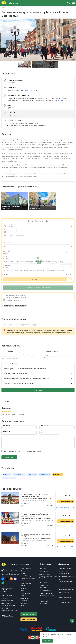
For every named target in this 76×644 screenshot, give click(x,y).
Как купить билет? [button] (11, 364)
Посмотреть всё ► (31, 90)
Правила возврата (65, 603)
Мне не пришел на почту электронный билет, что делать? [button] (25, 369)
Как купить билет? (65, 574)
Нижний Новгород (27, 576)
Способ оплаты (64, 592)
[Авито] (3, 583)
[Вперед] (74, 43)
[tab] (38, 364)
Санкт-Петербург (26, 568)
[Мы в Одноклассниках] (11, 579)
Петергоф (24, 600)
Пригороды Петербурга (28, 578)
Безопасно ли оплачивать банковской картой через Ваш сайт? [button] (26, 379)
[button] (73, 3)
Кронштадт (24, 603)
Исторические (7, 478)
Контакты (43, 568)
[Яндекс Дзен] (7, 579)
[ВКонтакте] (3, 579)
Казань (23, 581)
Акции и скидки (45, 574)
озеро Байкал (25, 593)
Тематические (44, 474)
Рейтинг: (44, 431)
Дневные (30, 474)
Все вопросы (38, 390)
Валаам (23, 596)
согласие (11, 451)
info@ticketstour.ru (9, 574)
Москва (5, 474)
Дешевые (56, 474)
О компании (44, 571)
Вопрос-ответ (44, 582)
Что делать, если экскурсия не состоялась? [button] (19, 383)
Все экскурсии (29, 614)
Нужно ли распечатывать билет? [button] (16, 374)
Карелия (23, 573)
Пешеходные (18, 474)
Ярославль (24, 598)
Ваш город (7, 431)
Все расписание (29, 619)
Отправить (9, 457)
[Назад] (2, 43)
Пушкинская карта (46, 593)
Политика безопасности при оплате (65, 597)
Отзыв (5, 437)
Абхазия (23, 608)
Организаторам (45, 590)
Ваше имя (7, 425)
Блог (41, 580)
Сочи (22, 605)
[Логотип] (10, 3)
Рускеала (24, 588)
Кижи (22, 591)
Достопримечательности (48, 577)
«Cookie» (61, 634)
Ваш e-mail (45, 425)
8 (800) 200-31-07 (9, 570)
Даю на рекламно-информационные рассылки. (24, 451)
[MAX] (15, 579)
